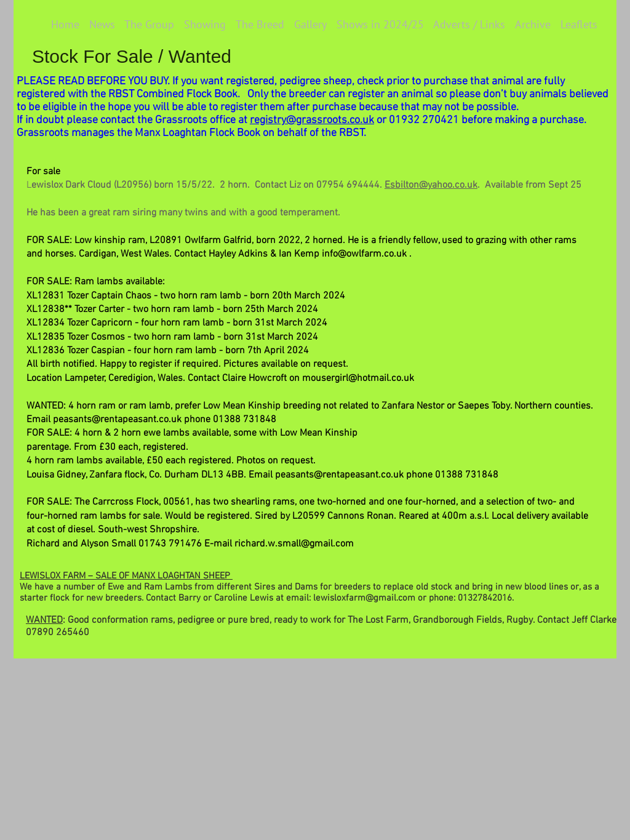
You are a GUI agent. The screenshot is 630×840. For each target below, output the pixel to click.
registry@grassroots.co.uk (312, 120)
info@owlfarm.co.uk (364, 254)
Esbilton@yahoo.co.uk (431, 185)
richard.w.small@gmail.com (294, 544)
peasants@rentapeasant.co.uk (117, 420)
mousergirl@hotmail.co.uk (358, 378)
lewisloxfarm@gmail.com (364, 598)
